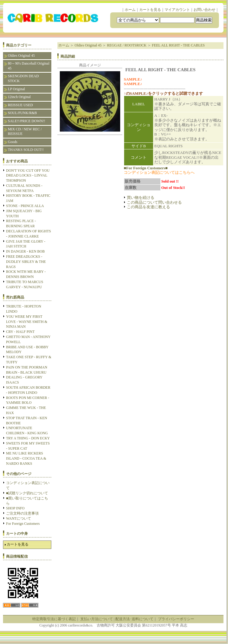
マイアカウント (177, 10)
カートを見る (150, 10)
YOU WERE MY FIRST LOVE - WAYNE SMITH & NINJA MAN (27, 322)
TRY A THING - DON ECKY (28, 438)
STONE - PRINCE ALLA (25, 206)
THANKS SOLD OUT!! (26, 150)
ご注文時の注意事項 (22, 513)
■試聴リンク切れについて (27, 493)
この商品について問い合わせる (154, 202)
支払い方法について (97, 619)
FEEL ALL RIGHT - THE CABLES (178, 45)
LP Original (16, 89)
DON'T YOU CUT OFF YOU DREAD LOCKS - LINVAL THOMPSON (28, 176)
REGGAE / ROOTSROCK (127, 45)
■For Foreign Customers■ (146, 168)
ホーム (130, 10)
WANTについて (19, 518)
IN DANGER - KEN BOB (25, 251)
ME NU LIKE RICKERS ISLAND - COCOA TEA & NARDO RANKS (26, 458)
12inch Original (19, 97)
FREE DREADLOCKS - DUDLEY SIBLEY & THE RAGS (26, 262)
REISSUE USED (20, 105)
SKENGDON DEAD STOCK (23, 78)
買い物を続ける (141, 198)
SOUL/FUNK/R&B (22, 113)
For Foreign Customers (23, 524)
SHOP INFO (15, 508)
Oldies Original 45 (21, 56)
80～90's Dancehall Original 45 (29, 66)
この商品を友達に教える (148, 207)
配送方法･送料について (134, 619)
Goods (13, 142)
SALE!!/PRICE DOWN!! (27, 121)
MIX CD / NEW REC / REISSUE (25, 132)
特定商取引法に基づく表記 (54, 619)
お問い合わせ (204, 10)
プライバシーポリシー (176, 619)
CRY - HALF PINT (20, 332)
